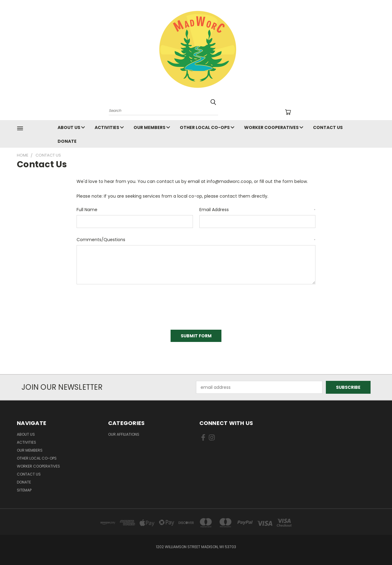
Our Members (152, 127)
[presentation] (123, 305)
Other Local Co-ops (207, 127)
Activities (109, 127)
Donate (67, 141)
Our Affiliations (124, 434)
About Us (71, 127)
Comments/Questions (196, 240)
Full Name (87, 210)
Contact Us (328, 127)
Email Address (258, 210)
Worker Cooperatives (274, 127)
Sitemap (24, 490)
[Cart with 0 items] (288, 112)
